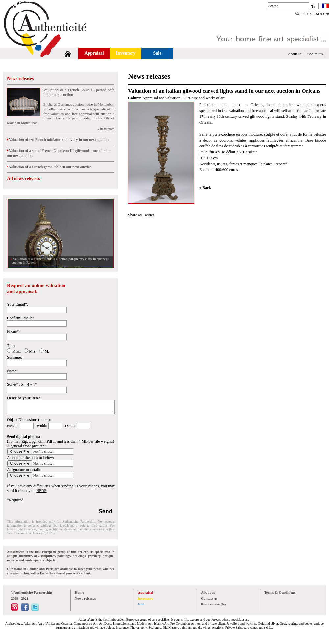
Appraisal (94, 53)
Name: (12, 371)
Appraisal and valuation (162, 98)
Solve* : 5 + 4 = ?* (22, 384)
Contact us (315, 54)
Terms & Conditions (280, 592)
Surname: (14, 357)
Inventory (126, 53)
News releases (20, 78)
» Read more (106, 129)
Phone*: (13, 331)
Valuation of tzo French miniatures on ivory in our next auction (58, 140)
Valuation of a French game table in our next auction (49, 167)
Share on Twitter (141, 215)
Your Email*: (17, 304)
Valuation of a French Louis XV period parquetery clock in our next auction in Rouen (60, 261)
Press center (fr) (213, 604)
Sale (157, 53)
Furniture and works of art (204, 98)
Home (79, 592)
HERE (41, 491)
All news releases (24, 179)
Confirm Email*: (20, 318)
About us (294, 54)
